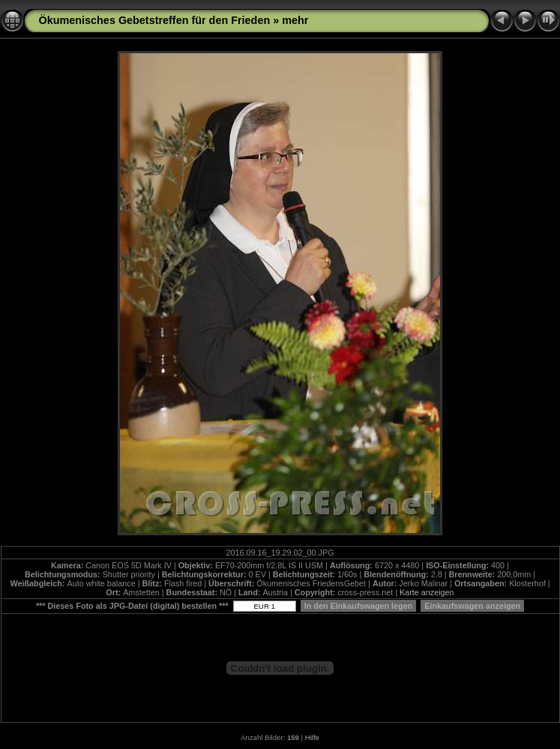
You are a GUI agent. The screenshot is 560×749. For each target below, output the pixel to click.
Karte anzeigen (427, 592)
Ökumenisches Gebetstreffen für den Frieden (155, 20)
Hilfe (312, 737)
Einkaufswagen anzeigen (472, 606)
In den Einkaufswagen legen (359, 606)
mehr (295, 20)
